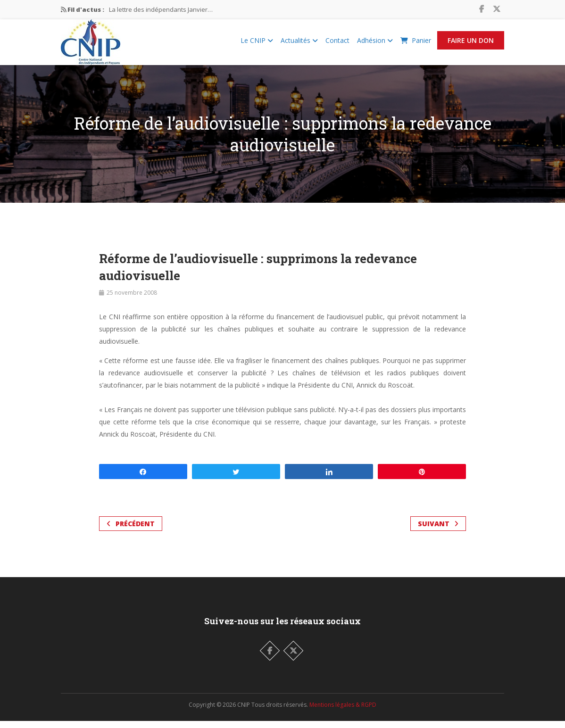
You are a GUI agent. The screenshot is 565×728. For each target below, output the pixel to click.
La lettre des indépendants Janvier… (161, 9)
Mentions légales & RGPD (343, 712)
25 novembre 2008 (132, 300)
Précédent (131, 531)
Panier (416, 44)
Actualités (299, 44)
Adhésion (375, 44)
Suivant (438, 531)
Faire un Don (471, 44)
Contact (337, 44)
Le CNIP (257, 44)
